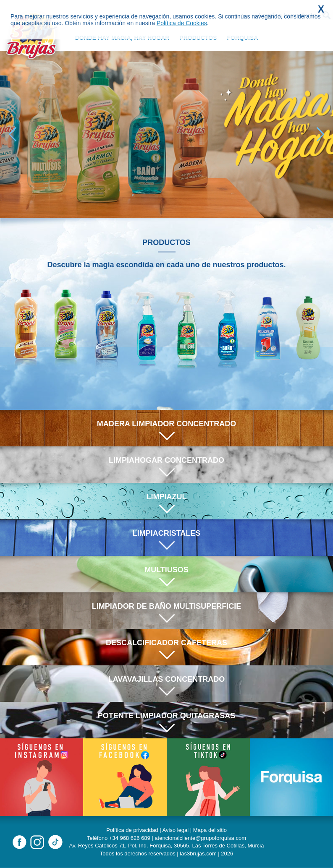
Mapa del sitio (210, 830)
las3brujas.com (198, 854)
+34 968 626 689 (130, 838)
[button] (320, 134)
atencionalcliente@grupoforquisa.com (200, 838)
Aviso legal (176, 830)
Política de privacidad (132, 830)
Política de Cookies (182, 23)
